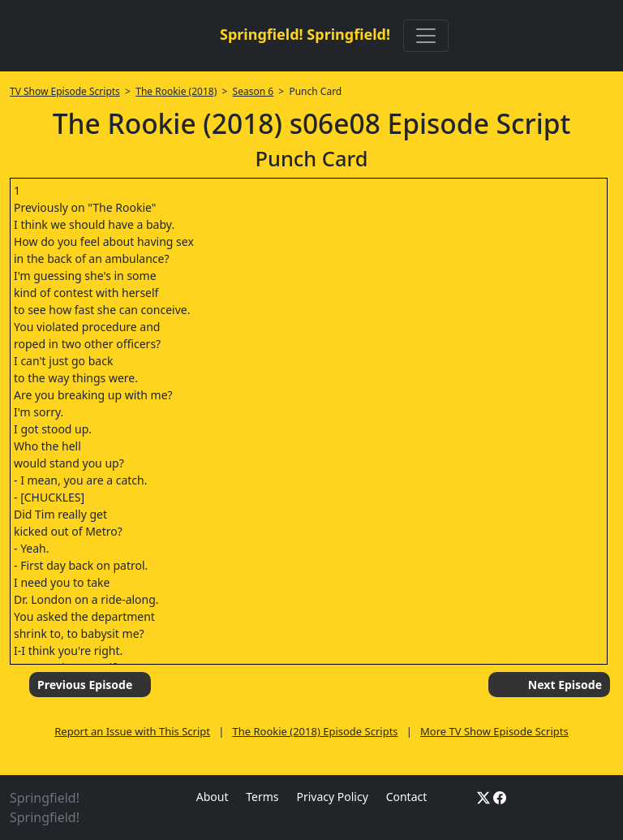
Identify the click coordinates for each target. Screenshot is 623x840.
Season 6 (253, 91)
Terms (262, 797)
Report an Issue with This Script (132, 731)
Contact (407, 797)
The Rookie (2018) (176, 91)
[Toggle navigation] (426, 36)
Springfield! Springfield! (305, 34)
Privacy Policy (332, 797)
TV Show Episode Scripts (65, 91)
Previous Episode (85, 685)
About (213, 797)
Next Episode (565, 685)
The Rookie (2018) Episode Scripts (315, 731)
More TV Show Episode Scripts (494, 731)
